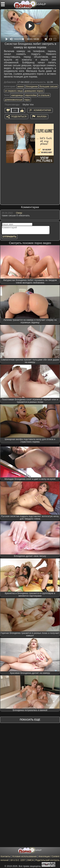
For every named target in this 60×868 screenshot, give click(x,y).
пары (27, 100)
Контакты (5, 856)
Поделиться (19, 116)
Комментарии (42, 110)
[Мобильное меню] (3, 4)
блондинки (32, 86)
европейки (31, 95)
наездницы (17, 95)
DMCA (30, 860)
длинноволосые (14, 100)
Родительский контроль (47, 860)
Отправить (10, 237)
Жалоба (42, 116)
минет (21, 86)
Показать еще (30, 720)
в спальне (44, 95)
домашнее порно (34, 91)
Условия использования (24, 856)
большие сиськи (48, 86)
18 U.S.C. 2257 (18, 860)
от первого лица (14, 91)
